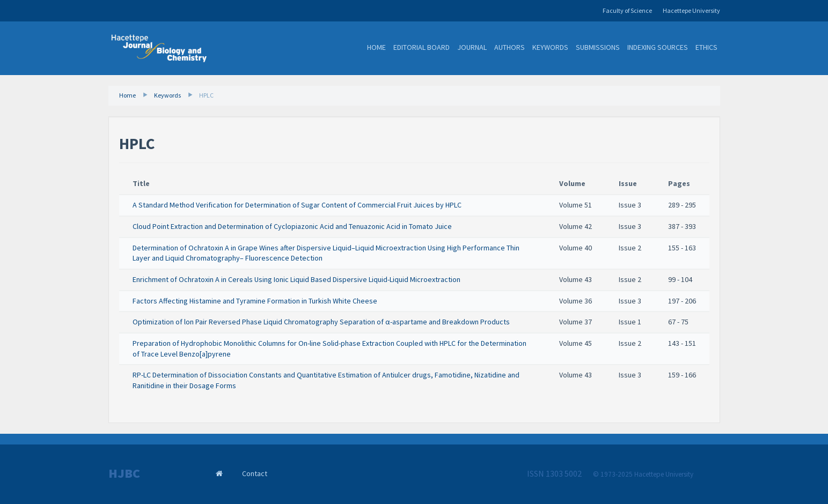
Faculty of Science (627, 10)
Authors (510, 47)
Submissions (598, 47)
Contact (255, 473)
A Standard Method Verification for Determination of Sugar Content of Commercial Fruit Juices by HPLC (297, 205)
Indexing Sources (658, 47)
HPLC (206, 95)
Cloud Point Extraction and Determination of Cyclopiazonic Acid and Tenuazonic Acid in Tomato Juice (292, 226)
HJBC (124, 473)
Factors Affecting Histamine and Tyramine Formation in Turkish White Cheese (255, 301)
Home (376, 47)
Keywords (550, 47)
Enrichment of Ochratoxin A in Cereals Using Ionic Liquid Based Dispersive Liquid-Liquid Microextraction (296, 279)
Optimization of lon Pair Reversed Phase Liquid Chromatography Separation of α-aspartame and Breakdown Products (321, 322)
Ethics (706, 47)
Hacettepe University (691, 10)
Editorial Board (422, 47)
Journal (472, 47)
